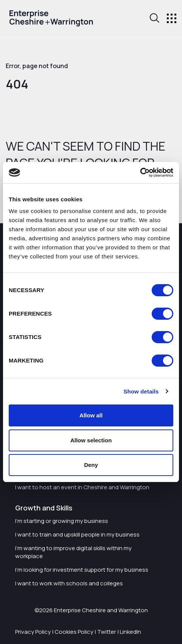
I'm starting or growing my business (62, 521)
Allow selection (91, 440)
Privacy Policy (33, 632)
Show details (141, 391)
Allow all (91, 415)
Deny (91, 465)
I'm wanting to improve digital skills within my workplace (73, 552)
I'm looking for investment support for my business (82, 570)
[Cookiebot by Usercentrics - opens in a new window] (140, 173)
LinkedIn (130, 632)
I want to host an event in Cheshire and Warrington (82, 487)
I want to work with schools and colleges (69, 583)
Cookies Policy (74, 632)
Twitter (107, 632)
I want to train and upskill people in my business (77, 534)
